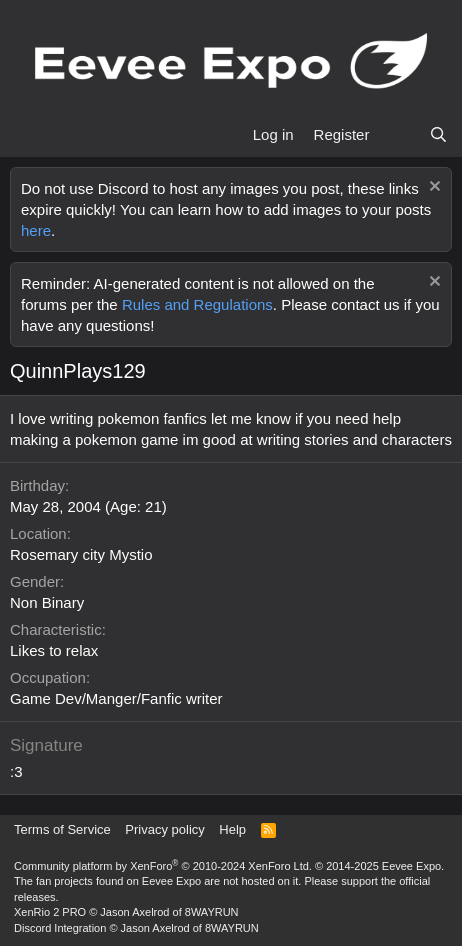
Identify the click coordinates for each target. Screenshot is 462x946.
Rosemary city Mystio (81, 554)
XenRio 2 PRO (50, 912)
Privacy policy (164, 829)
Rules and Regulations (197, 304)
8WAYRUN (212, 912)
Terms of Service (62, 829)
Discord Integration (60, 928)
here (36, 230)
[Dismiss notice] (432, 188)
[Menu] (27, 135)
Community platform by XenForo (163, 866)
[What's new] (398, 134)
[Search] (438, 134)
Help (232, 829)
